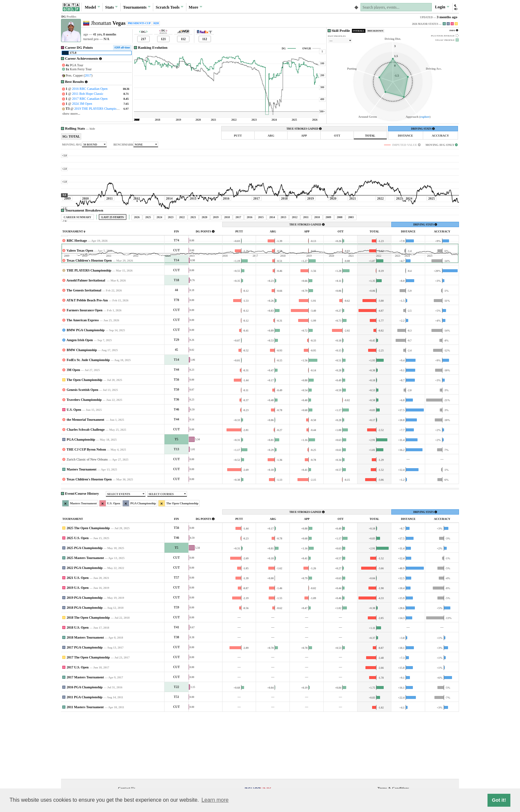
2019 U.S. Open (78, 650)
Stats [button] (112, 7)
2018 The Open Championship (88, 680)
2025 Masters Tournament (85, 620)
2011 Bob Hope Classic (88, 94)
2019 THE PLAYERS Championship (99, 109)
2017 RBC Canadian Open (90, 99)
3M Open (73, 432)
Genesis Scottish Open (82, 452)
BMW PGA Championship (86, 392)
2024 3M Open (82, 104)
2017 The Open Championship (88, 719)
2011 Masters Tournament (85, 769)
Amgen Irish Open (79, 402)
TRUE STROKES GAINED (304, 129)
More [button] (195, 7)
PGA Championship (81, 501)
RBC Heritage (77, 303)
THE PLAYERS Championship (89, 332)
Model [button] (92, 7)
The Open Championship (85, 442)
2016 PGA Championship (85, 749)
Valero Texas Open (80, 312)
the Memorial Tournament (86, 482)
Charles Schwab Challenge (86, 492)
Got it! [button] (499, 800)
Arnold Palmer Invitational (86, 342)
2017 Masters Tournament (85, 739)
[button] (455, 7)
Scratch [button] (169, 7)
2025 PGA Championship (85, 610)
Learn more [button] (215, 800)
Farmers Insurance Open (85, 372)
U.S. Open (74, 472)
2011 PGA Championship (85, 759)
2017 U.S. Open (78, 729)
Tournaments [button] (137, 7)
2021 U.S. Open (78, 640)
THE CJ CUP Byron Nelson (86, 511)
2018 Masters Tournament (85, 699)
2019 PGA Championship (85, 660)
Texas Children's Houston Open (89, 322)
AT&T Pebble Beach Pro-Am (87, 362)
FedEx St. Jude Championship (88, 422)
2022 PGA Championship (85, 630)
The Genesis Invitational (84, 352)
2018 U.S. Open (78, 689)
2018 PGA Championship (85, 670)
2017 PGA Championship (85, 709)
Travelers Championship (84, 462)
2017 (88, 75)
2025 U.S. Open (78, 600)
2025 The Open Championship (88, 590)
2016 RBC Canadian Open (90, 89)
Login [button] (442, 7)
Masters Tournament (82, 531)
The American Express (83, 382)
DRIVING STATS (423, 129)
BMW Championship (82, 412)
